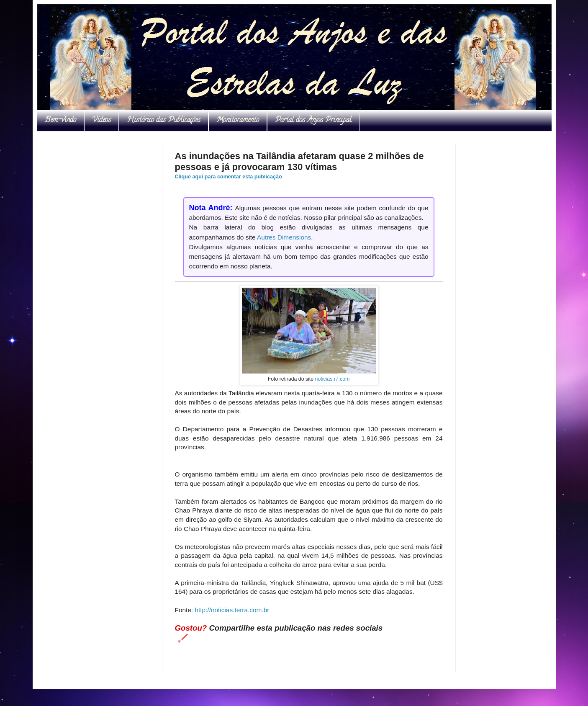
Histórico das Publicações (164, 121)
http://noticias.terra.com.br (232, 610)
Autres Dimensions (284, 237)
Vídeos (101, 121)
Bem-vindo (60, 121)
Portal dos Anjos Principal (313, 121)
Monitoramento (238, 121)
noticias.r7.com (333, 379)
